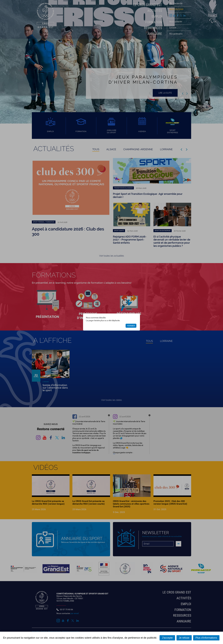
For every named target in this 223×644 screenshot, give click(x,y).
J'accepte (167, 638)
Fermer (131, 326)
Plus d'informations (206, 638)
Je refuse (184, 638)
